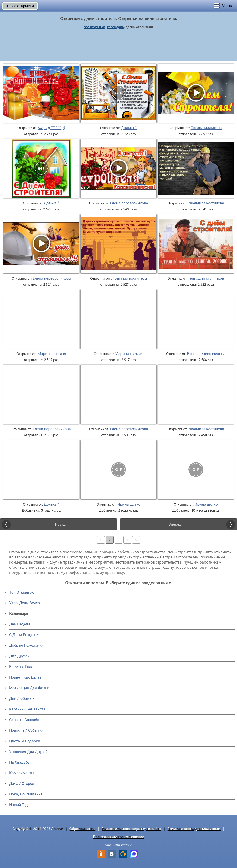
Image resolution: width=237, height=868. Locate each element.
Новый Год (19, 805)
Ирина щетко (129, 504)
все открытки (20, 6)
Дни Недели (20, 624)
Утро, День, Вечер (25, 603)
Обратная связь (82, 829)
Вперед (175, 524)
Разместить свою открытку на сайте (131, 829)
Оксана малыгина (206, 128)
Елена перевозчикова (129, 203)
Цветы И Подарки (25, 741)
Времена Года (21, 667)
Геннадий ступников (206, 278)
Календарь (115, 27)
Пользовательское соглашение (118, 837)
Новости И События (26, 730)
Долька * (129, 128)
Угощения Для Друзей (28, 752)
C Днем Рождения (25, 635)
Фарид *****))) (52, 128)
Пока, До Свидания (26, 794)
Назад (60, 524)
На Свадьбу (19, 762)
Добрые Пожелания (26, 645)
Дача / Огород (22, 784)
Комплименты (22, 773)
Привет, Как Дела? (25, 677)
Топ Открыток (22, 592)
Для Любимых (22, 699)
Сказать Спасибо (24, 720)
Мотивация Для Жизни (29, 688)
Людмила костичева (206, 203)
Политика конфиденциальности (194, 829)
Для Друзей (19, 656)
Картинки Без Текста (27, 709)
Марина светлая (52, 354)
